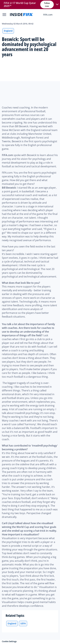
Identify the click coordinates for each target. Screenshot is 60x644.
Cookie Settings (9, 641)
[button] (57, 5)
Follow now (47, 5)
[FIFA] (21, 15)
